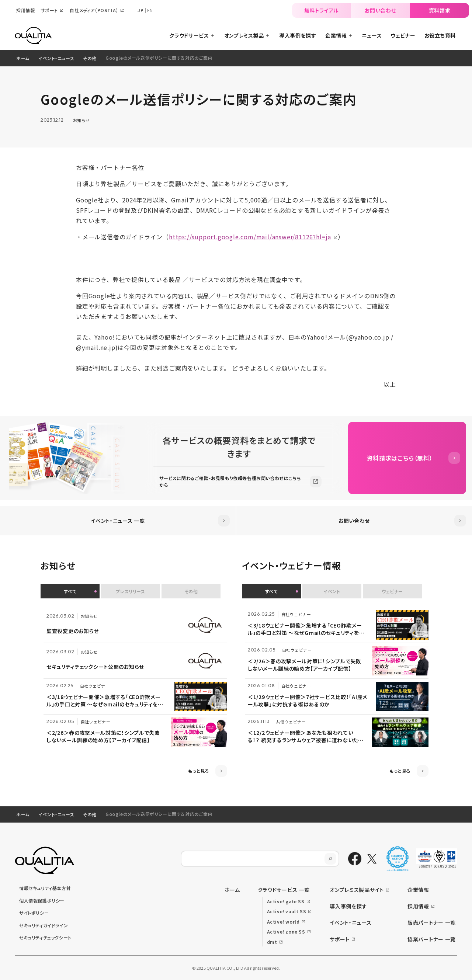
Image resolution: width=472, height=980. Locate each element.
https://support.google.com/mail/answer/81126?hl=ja (250, 237)
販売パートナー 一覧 (432, 922)
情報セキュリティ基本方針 (45, 888)
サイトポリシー (34, 913)
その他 (90, 58)
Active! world (283, 922)
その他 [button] (191, 591)
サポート (340, 939)
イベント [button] (332, 591)
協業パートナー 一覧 (432, 939)
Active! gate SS (286, 901)
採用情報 (418, 906)
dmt (272, 942)
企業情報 (418, 890)
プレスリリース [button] (130, 591)
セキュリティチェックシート (45, 937)
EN (150, 10)
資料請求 (440, 10)
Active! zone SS (286, 932)
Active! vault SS (287, 911)
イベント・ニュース (56, 58)
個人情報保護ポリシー (42, 901)
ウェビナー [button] (392, 591)
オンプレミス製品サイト (357, 890)
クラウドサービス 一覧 (284, 890)
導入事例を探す (348, 906)
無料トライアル (322, 10)
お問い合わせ (380, 10)
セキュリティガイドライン (44, 925)
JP (140, 10)
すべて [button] (70, 591)
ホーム (23, 58)
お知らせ (81, 120)
